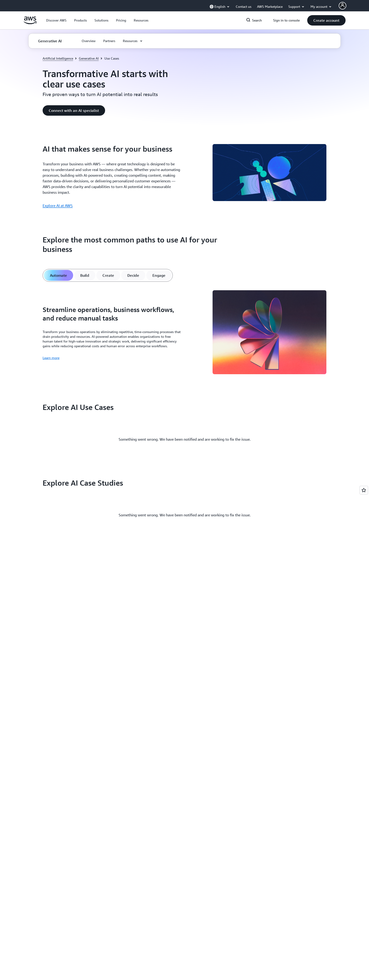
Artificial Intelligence (58, 58)
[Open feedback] (364, 490)
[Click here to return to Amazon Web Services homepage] (30, 23)
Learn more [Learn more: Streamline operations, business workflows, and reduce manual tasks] (51, 358)
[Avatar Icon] (342, 6)
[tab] (58, 275)
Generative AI (89, 58)
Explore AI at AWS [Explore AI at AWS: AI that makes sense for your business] (58, 206)
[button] (56, 20)
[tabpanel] (185, 333)
